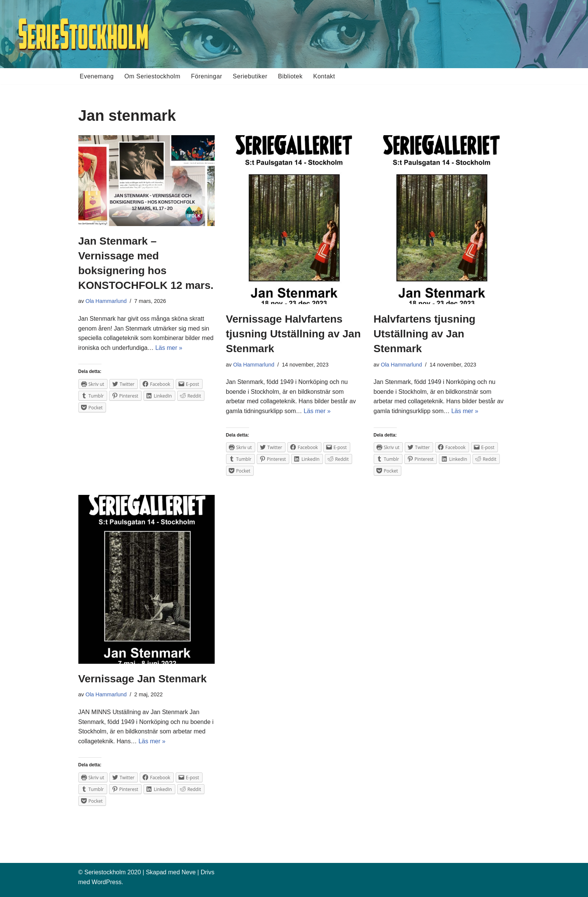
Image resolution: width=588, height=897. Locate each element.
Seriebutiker (250, 76)
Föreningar (206, 76)
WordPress (107, 882)
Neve (188, 872)
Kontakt (324, 76)
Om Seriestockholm (152, 76)
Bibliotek (290, 76)
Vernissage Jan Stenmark (143, 679)
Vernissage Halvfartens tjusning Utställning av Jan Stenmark (293, 334)
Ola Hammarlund (106, 301)
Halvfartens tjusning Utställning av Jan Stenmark (425, 334)
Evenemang (97, 76)
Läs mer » (169, 348)
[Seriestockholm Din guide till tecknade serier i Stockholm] (83, 34)
